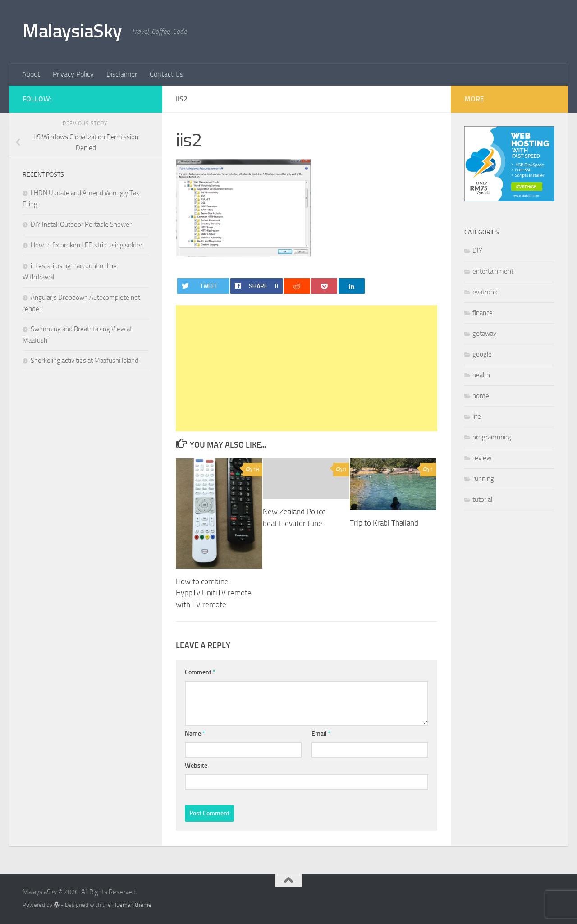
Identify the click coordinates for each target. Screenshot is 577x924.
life (477, 416)
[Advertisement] (307, 368)
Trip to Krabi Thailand (384, 523)
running (483, 479)
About (31, 74)
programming (492, 437)
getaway (484, 334)
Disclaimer (122, 74)
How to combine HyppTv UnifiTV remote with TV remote (214, 593)
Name (195, 734)
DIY (477, 251)
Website (196, 766)
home (481, 396)
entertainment (493, 271)
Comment (200, 672)
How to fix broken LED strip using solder (87, 245)
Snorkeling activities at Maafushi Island (85, 361)
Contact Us (166, 74)
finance (483, 313)
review (482, 458)
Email (321, 734)
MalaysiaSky (72, 31)
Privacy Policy (73, 74)
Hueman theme (132, 905)
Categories (482, 232)
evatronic (485, 292)
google (482, 354)
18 (253, 470)
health (481, 375)
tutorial (482, 499)
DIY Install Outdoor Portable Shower (81, 224)
